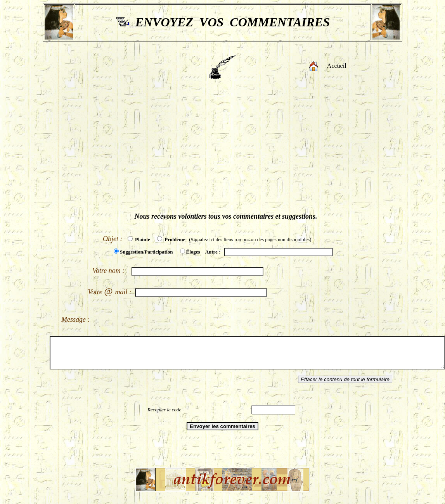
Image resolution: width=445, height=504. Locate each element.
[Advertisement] (222, 148)
